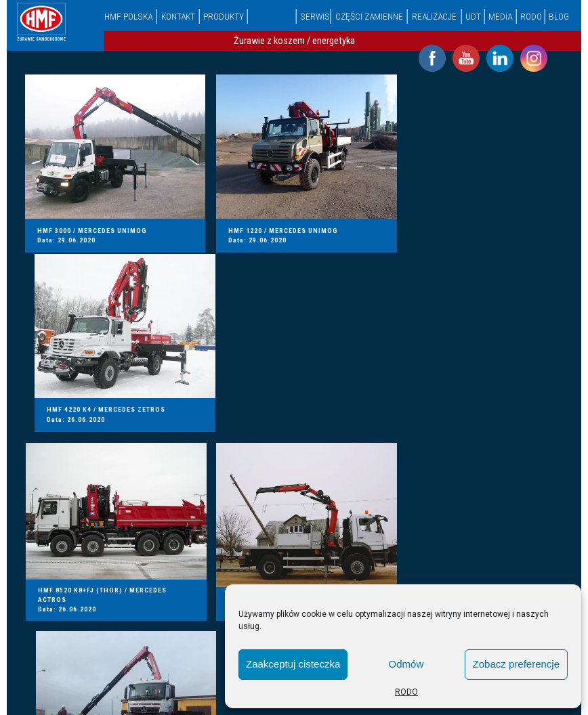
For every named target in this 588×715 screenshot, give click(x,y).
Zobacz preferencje (516, 664)
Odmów (406, 664)
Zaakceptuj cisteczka (293, 664)
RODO (406, 692)
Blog (559, 16)
